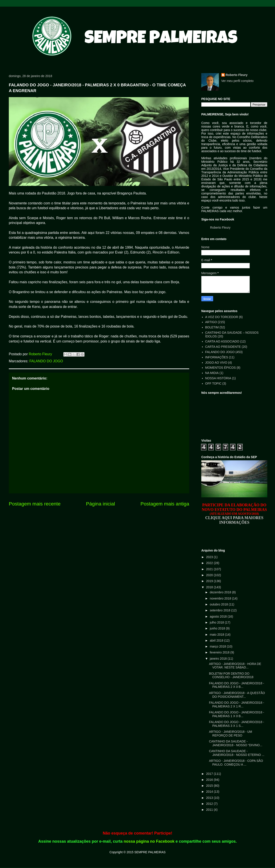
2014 (210, 792)
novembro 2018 (221, 598)
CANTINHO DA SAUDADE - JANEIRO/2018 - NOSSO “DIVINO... (236, 743)
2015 (210, 786)
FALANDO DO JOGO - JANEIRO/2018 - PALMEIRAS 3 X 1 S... (237, 724)
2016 (210, 780)
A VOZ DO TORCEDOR (222, 317)
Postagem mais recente (35, 504)
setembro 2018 (220, 610)
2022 (210, 563)
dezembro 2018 (221, 592)
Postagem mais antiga (165, 504)
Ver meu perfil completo (237, 81)
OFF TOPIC (213, 383)
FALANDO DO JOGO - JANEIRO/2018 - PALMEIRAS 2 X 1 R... (237, 704)
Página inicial (101, 504)
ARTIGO (211, 322)
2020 (210, 575)
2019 (210, 581)
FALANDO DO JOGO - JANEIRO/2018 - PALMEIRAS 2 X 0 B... (237, 685)
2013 (210, 798)
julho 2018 (217, 622)
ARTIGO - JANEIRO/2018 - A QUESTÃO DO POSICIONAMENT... (237, 695)
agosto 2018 (219, 616)
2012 (210, 804)
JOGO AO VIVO (216, 363)
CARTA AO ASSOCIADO (222, 341)
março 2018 (218, 646)
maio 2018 (217, 635)
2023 (210, 557)
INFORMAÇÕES (217, 357)
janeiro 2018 (219, 659)
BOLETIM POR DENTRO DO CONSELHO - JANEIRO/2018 (231, 675)
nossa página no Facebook (149, 841)
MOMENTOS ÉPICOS (221, 368)
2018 (210, 587)
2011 (210, 810)
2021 (210, 569)
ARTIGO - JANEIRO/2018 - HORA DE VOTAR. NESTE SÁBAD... (235, 666)
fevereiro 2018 (220, 652)
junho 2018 (218, 628)
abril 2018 (217, 640)
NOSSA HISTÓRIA (218, 378)
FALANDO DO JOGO (46, 361)
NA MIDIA (212, 373)
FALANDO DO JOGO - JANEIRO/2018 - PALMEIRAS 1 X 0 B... (237, 714)
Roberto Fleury (237, 75)
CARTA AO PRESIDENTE (223, 347)
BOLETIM (212, 327)
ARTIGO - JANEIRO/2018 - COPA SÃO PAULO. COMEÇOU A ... (236, 763)
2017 (210, 774)
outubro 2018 (219, 604)
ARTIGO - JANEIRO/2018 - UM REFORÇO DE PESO (231, 734)
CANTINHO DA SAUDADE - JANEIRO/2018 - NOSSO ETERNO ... (237, 753)
